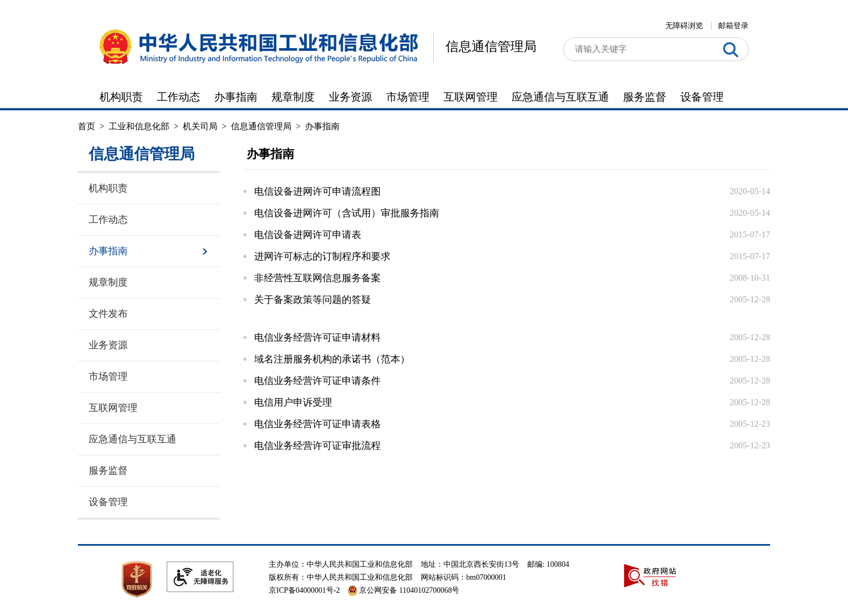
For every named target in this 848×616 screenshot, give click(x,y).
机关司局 (200, 126)
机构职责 (121, 97)
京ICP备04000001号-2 (304, 590)
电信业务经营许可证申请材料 (317, 337)
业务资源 (350, 97)
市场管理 (408, 97)
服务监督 (645, 97)
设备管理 (702, 97)
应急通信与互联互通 (560, 97)
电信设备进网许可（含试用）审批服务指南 (347, 213)
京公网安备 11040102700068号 (403, 590)
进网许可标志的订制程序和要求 (322, 256)
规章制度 (293, 97)
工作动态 (178, 97)
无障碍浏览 (684, 26)
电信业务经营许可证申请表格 (317, 424)
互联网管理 (471, 97)
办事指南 (236, 97)
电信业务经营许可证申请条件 (317, 381)
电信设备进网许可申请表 (308, 235)
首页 (87, 126)
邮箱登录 (733, 26)
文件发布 (108, 314)
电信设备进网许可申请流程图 (317, 191)
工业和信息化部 (139, 126)
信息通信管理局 (491, 47)
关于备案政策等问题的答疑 (313, 300)
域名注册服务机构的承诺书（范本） (332, 359)
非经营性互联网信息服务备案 (317, 278)
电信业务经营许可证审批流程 (317, 446)
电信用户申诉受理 (293, 402)
